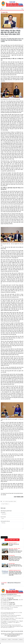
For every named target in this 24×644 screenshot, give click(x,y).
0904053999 (5, 623)
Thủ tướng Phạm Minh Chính (9, 501)
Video (9, 640)
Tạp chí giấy (15, 640)
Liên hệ (21, 640)
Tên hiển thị (3, 512)
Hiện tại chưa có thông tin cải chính (11, 583)
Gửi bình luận (4, 537)
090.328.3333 (14, 617)
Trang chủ (4, 640)
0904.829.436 (11, 614)
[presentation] (10, 533)
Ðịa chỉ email (3, 517)
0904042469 (7, 607)
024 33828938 (15, 607)
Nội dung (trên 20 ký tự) (5, 521)
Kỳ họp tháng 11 (5, 504)
